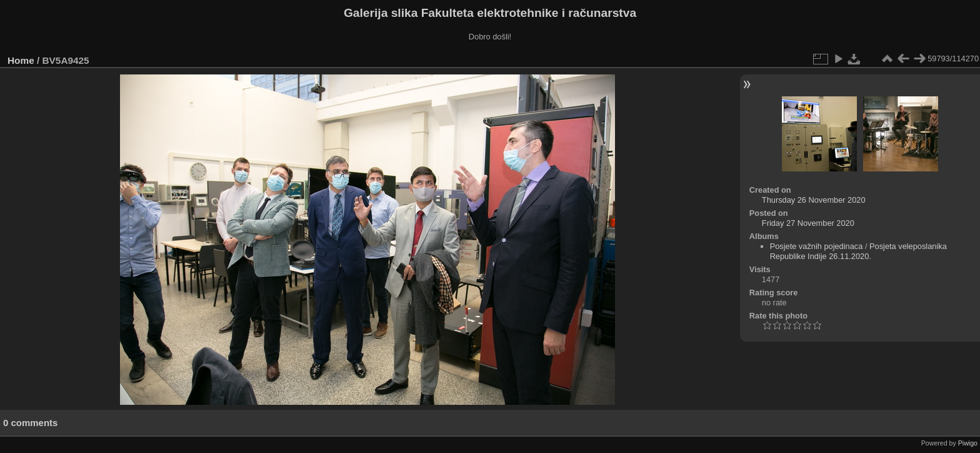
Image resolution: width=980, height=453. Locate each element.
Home (21, 60)
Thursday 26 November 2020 (814, 200)
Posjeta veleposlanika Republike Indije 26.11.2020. (858, 251)
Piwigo (968, 443)
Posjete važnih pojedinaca (817, 246)
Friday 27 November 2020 (808, 223)
